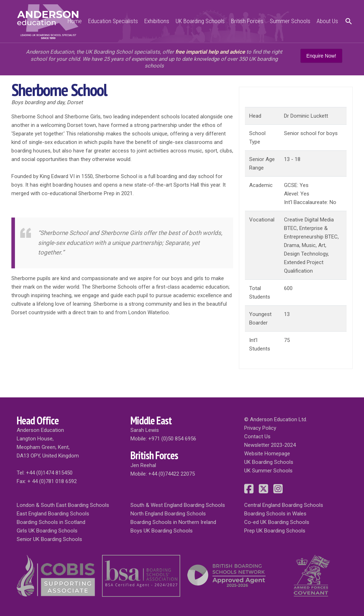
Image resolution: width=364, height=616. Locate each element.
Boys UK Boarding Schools (162, 531)
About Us (327, 21)
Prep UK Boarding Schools (275, 531)
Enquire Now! (321, 56)
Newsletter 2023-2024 (270, 445)
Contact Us (257, 436)
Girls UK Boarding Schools (47, 531)
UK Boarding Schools (200, 21)
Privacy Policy (260, 428)
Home (75, 21)
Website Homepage (267, 454)
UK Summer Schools (268, 471)
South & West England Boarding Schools (178, 505)
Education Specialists (113, 21)
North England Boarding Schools (168, 514)
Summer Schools (290, 21)
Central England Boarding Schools (284, 505)
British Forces (247, 21)
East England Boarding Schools (53, 514)
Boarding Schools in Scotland (51, 522)
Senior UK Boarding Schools (49, 539)
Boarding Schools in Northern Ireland (173, 522)
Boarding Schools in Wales (275, 514)
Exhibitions (157, 21)
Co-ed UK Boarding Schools (277, 522)
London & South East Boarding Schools (63, 505)
